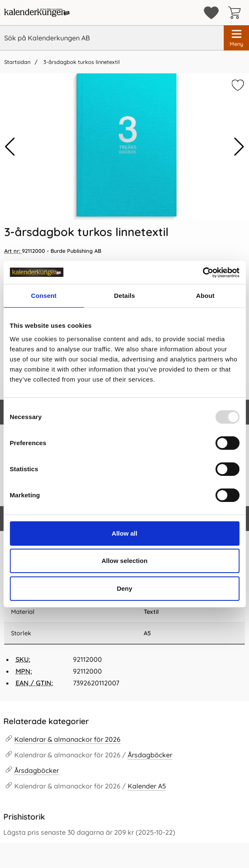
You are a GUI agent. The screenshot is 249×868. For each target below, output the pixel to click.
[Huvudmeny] (236, 38)
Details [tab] (125, 296)
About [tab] (205, 296)
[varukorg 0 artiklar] (236, 13)
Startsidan (17, 62)
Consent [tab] (44, 296)
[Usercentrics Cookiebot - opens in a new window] (202, 273)
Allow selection (124, 561)
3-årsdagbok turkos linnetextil (81, 62)
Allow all (124, 533)
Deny (124, 588)
